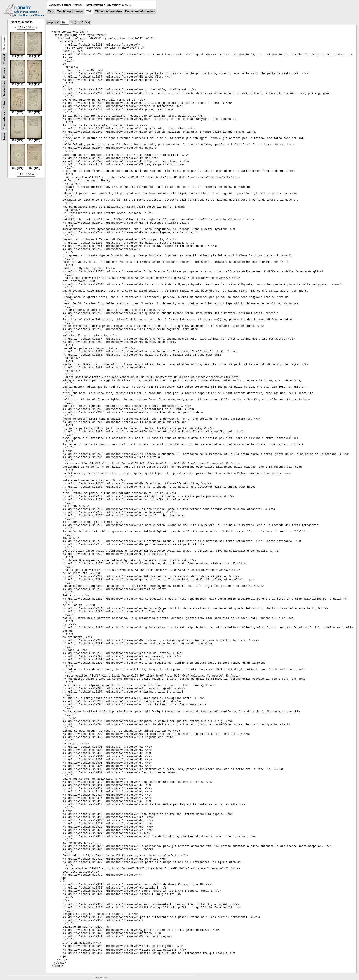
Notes (4, 104)
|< (55, 22)
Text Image (64, 11)
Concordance (4, 121)
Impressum (101, 978)
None (4, 136)
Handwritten (4, 89)
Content (4, 59)
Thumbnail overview (108, 11)
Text (51, 11)
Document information (140, 11)
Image (79, 11)
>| (89, 22)
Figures (4, 73)
